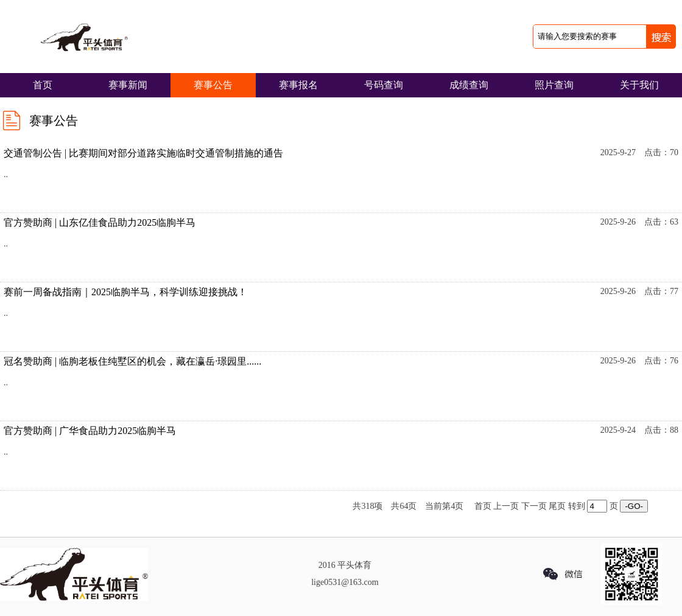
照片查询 (554, 85)
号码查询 (384, 85)
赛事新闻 (128, 85)
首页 (43, 85)
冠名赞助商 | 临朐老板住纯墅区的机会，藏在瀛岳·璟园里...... (132, 361)
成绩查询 (469, 85)
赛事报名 (298, 85)
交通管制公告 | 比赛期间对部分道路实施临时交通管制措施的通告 (143, 153)
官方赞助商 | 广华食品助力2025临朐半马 (90, 431)
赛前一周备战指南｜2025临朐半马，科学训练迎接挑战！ (125, 292)
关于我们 (639, 85)
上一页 (506, 506)
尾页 (557, 506)
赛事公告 (213, 85)
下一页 (534, 506)
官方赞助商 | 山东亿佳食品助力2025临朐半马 (100, 222)
